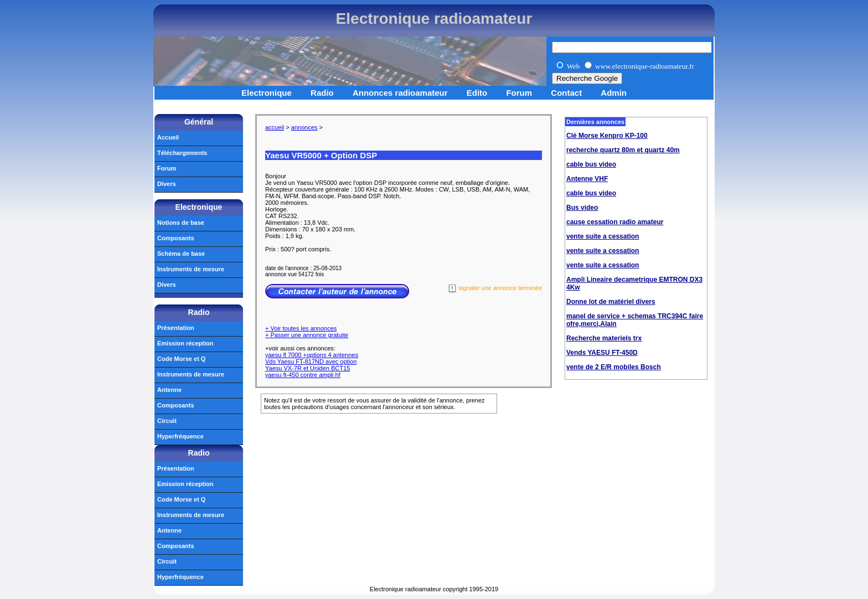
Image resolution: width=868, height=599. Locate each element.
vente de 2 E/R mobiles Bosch (614, 367)
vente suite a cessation (603, 236)
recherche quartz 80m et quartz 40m (623, 150)
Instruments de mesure (191, 269)
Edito (477, 93)
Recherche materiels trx (604, 338)
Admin (614, 93)
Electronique (267, 93)
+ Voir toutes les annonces (301, 328)
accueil (275, 127)
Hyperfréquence (180, 436)
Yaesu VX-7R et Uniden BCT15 (308, 368)
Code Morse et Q (181, 359)
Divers (167, 184)
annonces (304, 127)
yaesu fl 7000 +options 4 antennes (312, 355)
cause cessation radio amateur (615, 222)
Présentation (176, 328)
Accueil (168, 137)
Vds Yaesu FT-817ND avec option (311, 362)
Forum (519, 93)
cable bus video (591, 164)
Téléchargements (182, 153)
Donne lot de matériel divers (611, 302)
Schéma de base (181, 254)
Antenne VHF (587, 179)
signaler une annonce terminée (495, 289)
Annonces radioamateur (400, 93)
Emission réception (185, 343)
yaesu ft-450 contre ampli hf (303, 375)
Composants (176, 238)
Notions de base (181, 223)
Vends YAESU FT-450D (602, 353)
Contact (566, 93)
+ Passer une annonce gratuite (307, 335)
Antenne (169, 390)
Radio (322, 93)
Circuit (167, 421)
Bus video (582, 208)
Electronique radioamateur (434, 19)
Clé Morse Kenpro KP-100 (607, 136)
